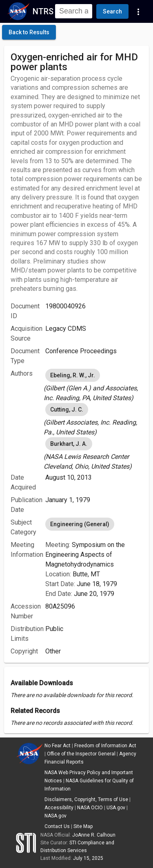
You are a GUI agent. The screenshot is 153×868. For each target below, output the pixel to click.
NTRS (43, 11)
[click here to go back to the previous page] (29, 32)
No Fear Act (58, 746)
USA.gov (116, 808)
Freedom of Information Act (105, 746)
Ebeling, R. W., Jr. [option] (73, 375)
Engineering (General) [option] (80, 524)
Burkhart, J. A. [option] (69, 444)
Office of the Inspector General (81, 754)
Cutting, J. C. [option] (67, 410)
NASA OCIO (90, 808)
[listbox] (94, 385)
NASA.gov (55, 816)
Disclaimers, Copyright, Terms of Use (86, 799)
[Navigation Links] (138, 11)
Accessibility (59, 808)
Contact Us (57, 826)
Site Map (83, 826)
